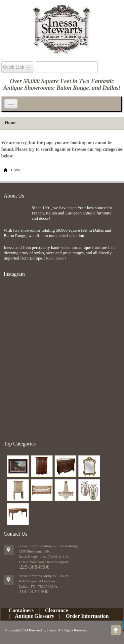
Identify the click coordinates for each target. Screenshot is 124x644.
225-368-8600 (35, 567)
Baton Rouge (73, 88)
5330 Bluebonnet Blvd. (35, 551)
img (16, 216)
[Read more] (55, 258)
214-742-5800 (34, 591)
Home (11, 123)
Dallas (110, 88)
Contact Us (16, 534)
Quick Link (14, 67)
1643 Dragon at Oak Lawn (38, 581)
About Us (14, 196)
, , (38, 586)
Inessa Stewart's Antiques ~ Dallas (44, 576)
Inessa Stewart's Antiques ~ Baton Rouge (48, 546)
